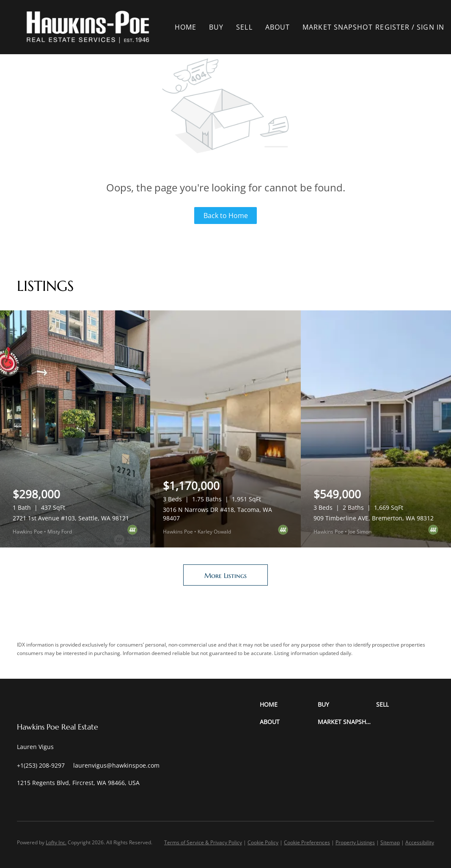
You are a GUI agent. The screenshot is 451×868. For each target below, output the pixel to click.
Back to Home (226, 216)
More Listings (225, 575)
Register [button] (393, 27)
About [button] (278, 27)
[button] (88, 27)
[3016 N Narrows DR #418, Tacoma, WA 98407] (225, 429)
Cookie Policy (263, 842)
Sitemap (390, 842)
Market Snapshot (338, 27)
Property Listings (355, 842)
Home (186, 27)
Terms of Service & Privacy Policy (203, 842)
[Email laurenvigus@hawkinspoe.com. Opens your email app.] (116, 765)
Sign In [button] (431, 27)
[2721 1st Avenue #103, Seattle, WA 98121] (75, 429)
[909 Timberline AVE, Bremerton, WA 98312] (376, 429)
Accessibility (420, 842)
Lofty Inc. (56, 842)
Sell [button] (245, 27)
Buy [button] (217, 27)
